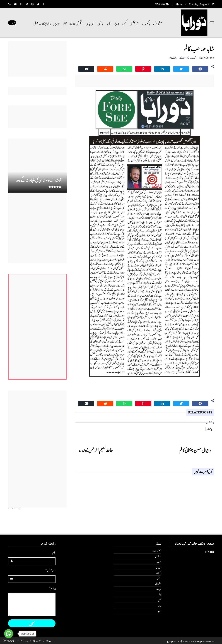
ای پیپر (57, 23)
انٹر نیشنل (134, 23)
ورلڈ (160, 605)
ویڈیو (117, 23)
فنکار (109, 23)
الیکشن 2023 (76, 23)
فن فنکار (159, 589)
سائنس (101, 23)
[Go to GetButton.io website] (9, 640)
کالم (65, 23)
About (179, 3)
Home (49, 641)
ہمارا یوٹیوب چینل (42, 23)
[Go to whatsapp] (9, 634)
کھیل (125, 23)
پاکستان (146, 23)
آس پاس (90, 23)
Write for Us (162, 3)
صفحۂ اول (158, 23)
